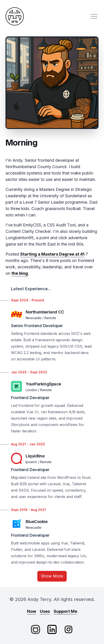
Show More (52, 576)
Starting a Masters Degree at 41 (52, 254)
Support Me (65, 611)
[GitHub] (36, 629)
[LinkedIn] (52, 629)
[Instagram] (68, 629)
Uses (45, 611)
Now (32, 611)
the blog (20, 273)
